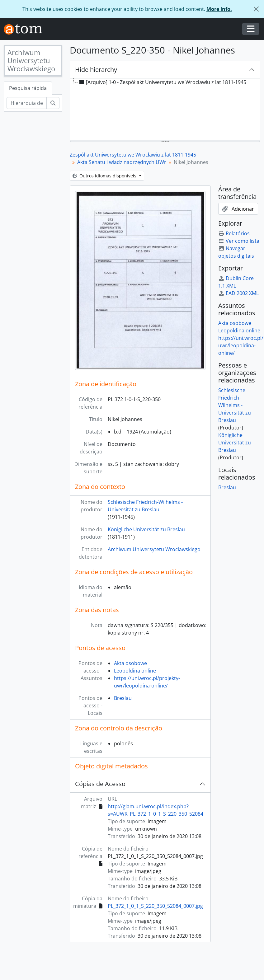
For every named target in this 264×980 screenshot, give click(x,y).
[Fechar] (256, 9)
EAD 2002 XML (238, 293)
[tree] (165, 110)
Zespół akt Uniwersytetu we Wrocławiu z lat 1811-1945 (133, 155)
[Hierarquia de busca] (27, 103)
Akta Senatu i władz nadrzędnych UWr (122, 162)
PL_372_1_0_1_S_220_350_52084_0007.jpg (155, 906)
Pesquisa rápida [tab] (28, 88)
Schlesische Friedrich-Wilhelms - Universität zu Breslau (235, 405)
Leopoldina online (135, 671)
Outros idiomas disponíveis (105, 176)
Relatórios (234, 233)
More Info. (219, 9)
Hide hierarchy (96, 70)
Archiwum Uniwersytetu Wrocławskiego (154, 549)
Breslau (123, 698)
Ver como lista (239, 241)
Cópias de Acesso (100, 784)
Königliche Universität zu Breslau (146, 529)
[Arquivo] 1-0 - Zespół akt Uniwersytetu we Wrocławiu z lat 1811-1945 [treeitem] (162, 82)
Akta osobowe (130, 663)
